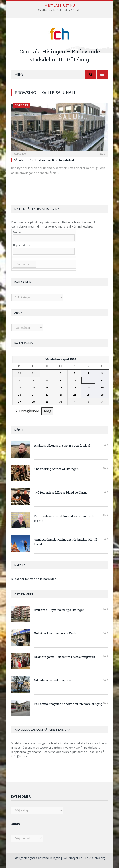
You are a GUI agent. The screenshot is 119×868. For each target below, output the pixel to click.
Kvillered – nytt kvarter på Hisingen (59, 610)
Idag (48, 411)
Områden (21, 105)
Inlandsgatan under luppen (53, 680)
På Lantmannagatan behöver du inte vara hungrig (68, 704)
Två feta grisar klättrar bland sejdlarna (61, 492)
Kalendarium (24, 343)
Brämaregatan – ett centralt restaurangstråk (65, 657)
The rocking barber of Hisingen (56, 469)
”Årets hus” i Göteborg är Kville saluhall (45, 160)
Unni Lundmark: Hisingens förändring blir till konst (66, 542)
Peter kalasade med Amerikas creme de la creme (64, 518)
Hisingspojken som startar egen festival (62, 445)
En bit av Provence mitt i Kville (56, 633)
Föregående (27, 411)
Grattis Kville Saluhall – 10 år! (59, 10)
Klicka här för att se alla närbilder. (34, 579)
